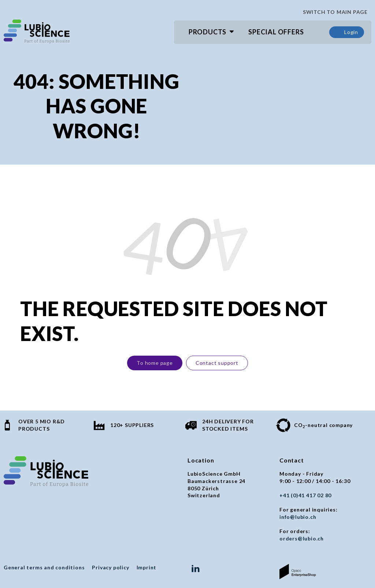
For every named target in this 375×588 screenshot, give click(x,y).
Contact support (217, 363)
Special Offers (276, 32)
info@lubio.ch (298, 517)
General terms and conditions (44, 567)
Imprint (147, 567)
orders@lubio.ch (302, 538)
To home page (155, 363)
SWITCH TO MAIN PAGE (332, 12)
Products (207, 32)
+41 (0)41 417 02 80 (305, 495)
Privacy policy (110, 567)
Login (347, 32)
